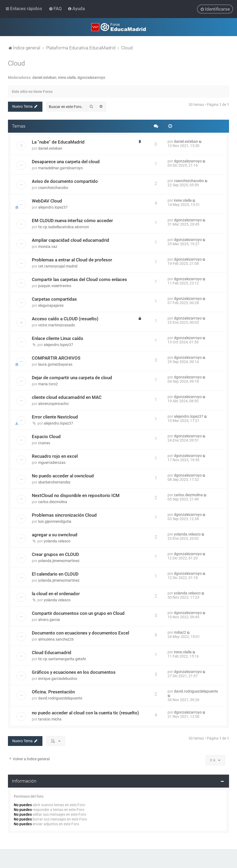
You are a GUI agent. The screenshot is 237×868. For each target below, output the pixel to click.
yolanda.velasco (57, 541)
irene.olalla (67, 77)
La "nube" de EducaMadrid (58, 142)
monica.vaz (48, 246)
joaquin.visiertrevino (55, 286)
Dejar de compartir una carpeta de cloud (72, 377)
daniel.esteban (44, 77)
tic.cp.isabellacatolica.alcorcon (64, 227)
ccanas (44, 443)
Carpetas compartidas (54, 299)
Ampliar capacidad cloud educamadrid (71, 240)
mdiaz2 (180, 632)
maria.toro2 (48, 384)
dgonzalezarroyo (91, 77)
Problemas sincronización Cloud (64, 515)
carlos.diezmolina (53, 502)
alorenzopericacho (53, 403)
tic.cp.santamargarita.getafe (62, 659)
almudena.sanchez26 (56, 639)
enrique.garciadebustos (58, 678)
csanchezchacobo (53, 187)
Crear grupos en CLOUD (55, 554)
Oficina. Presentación (53, 692)
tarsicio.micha (50, 719)
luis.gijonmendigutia (55, 521)
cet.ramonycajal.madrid (58, 266)
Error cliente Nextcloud (55, 417)
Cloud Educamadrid (52, 652)
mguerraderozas (52, 462)
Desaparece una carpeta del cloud (66, 161)
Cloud (16, 63)
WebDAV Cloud (47, 201)
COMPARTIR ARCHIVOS (56, 358)
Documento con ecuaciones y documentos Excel (80, 633)
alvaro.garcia (49, 619)
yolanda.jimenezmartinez (59, 560)
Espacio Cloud (46, 436)
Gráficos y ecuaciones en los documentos (74, 672)
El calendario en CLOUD (55, 574)
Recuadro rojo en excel (55, 456)
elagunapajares (51, 305)
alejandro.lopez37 (53, 207)
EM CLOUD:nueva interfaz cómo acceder (72, 220)
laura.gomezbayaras (55, 364)
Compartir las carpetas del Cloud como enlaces (79, 279)
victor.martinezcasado (57, 325)
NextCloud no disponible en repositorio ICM (76, 495)
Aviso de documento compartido (65, 181)
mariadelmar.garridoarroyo (60, 168)
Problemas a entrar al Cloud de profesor (72, 260)
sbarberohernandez (54, 482)
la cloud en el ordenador (56, 593)
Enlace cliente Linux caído (58, 338)
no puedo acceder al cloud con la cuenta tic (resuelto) (85, 712)
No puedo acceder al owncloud (63, 476)
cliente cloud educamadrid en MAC (67, 397)
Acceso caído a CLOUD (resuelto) (65, 318)
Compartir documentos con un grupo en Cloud (78, 613)
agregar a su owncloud (55, 534)
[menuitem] (56, 8)
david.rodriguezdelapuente (60, 698)
